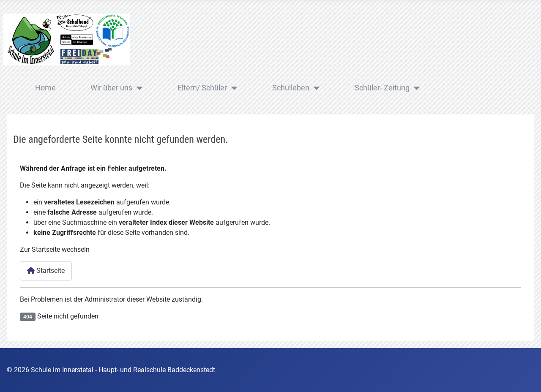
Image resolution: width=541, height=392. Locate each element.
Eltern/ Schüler (202, 88)
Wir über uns (111, 88)
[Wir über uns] (138, 88)
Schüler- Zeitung (382, 88)
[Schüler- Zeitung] (415, 88)
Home (45, 88)
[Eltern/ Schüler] (232, 88)
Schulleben (291, 88)
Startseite (46, 271)
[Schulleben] (315, 88)
